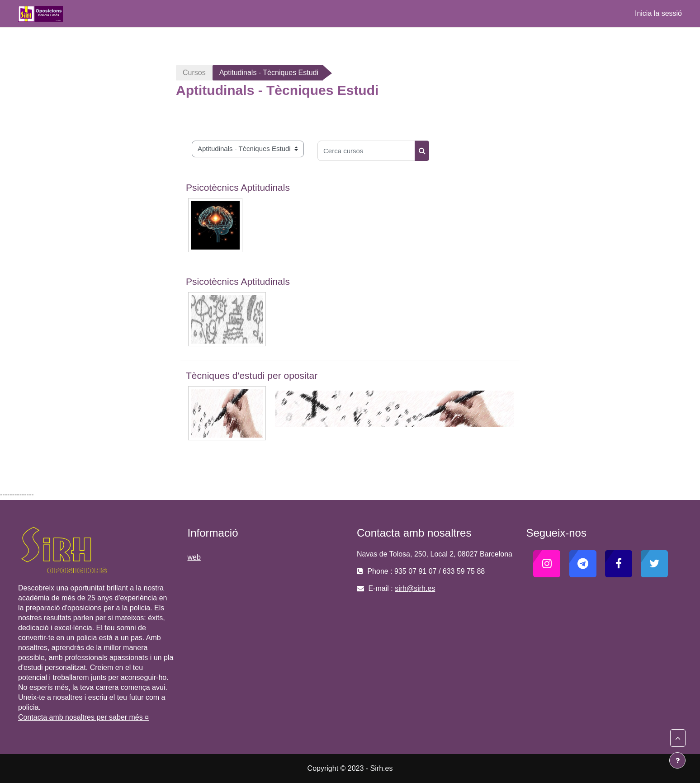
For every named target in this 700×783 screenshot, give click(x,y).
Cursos (194, 73)
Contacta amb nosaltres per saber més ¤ (83, 717)
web (194, 557)
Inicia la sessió (658, 13)
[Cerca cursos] (366, 151)
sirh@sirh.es (415, 588)
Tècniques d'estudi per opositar (252, 375)
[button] (678, 738)
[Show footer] (677, 760)
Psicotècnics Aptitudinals (238, 187)
